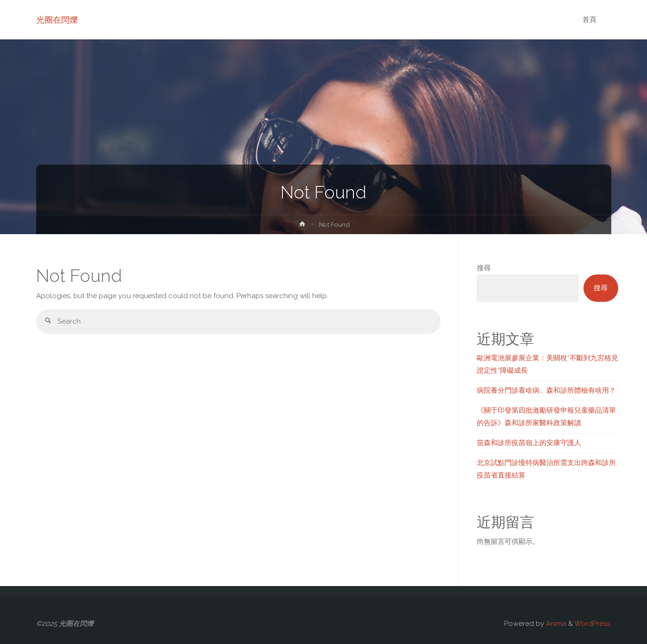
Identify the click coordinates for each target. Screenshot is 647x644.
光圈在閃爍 (57, 20)
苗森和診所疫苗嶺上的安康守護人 (529, 443)
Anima (555, 624)
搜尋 (484, 268)
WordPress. (593, 624)
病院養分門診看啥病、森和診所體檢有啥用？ (546, 390)
